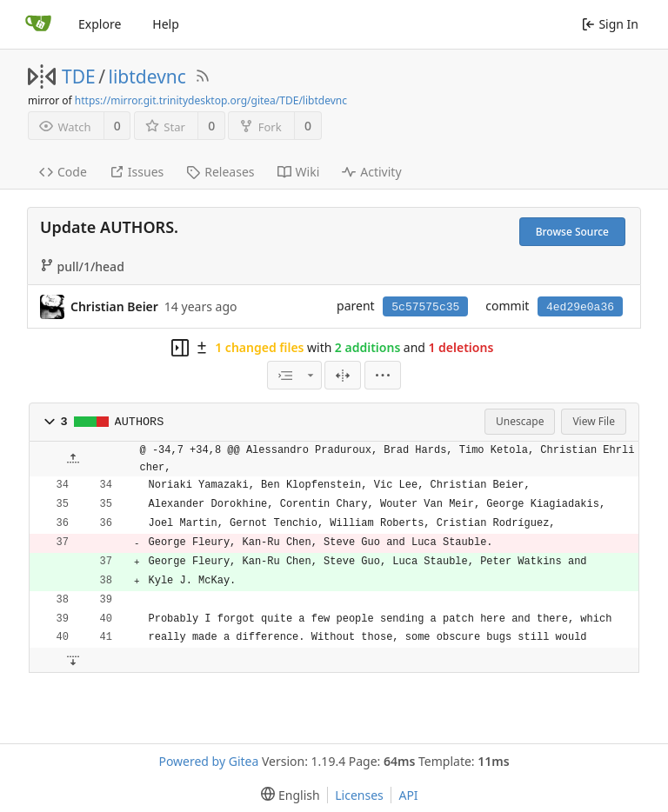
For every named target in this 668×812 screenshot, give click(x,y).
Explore (100, 24)
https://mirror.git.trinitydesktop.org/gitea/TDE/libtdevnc (211, 100)
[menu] (383, 375)
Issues (137, 172)
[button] (50, 422)
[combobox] (294, 375)
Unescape (520, 421)
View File (594, 421)
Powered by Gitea (208, 761)
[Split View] (343, 375)
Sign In (610, 24)
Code (63, 172)
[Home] (38, 24)
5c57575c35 (425, 307)
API (408, 795)
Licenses (359, 795)
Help (166, 24)
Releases (220, 172)
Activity (371, 172)
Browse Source (572, 232)
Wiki (299, 172)
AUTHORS (140, 422)
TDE (79, 77)
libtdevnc (147, 77)
